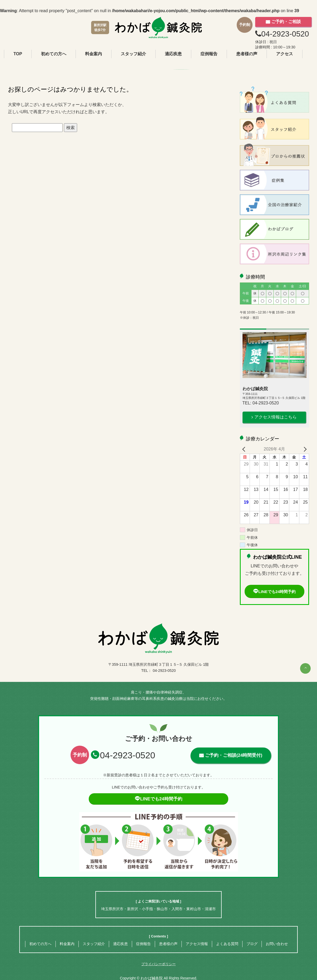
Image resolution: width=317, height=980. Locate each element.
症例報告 (209, 54)
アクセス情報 (197, 944)
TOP (18, 54)
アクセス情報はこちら (276, 417)
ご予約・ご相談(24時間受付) (234, 756)
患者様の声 (247, 54)
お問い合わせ (277, 944)
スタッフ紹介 (133, 54)
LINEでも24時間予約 (274, 592)
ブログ (252, 944)
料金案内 (94, 54)
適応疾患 (173, 54)
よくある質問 (227, 944)
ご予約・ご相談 (286, 22)
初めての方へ (54, 54)
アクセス (285, 54)
